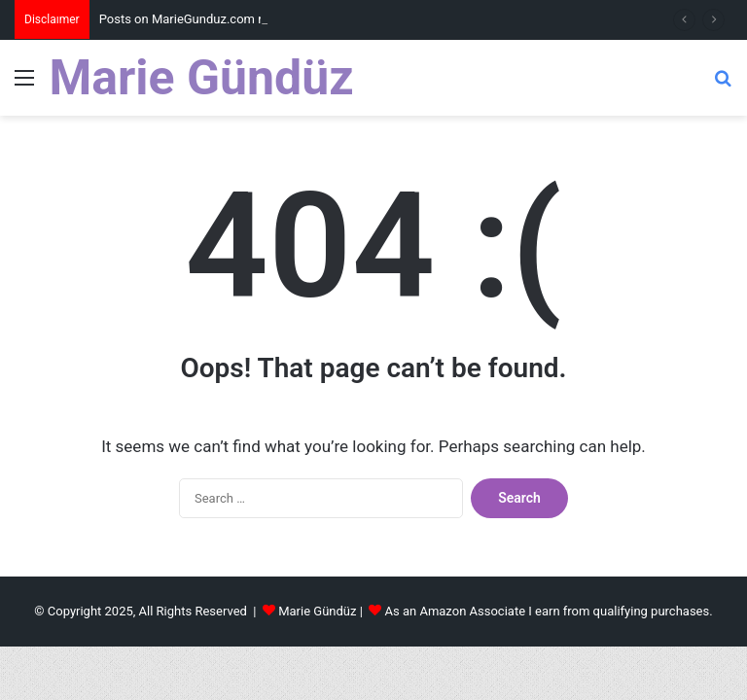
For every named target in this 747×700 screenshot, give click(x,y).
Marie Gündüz (317, 611)
